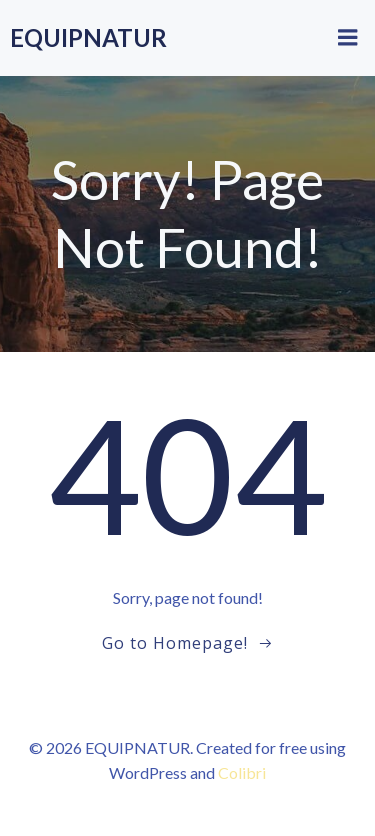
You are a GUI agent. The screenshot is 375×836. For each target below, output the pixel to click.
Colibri (242, 772)
